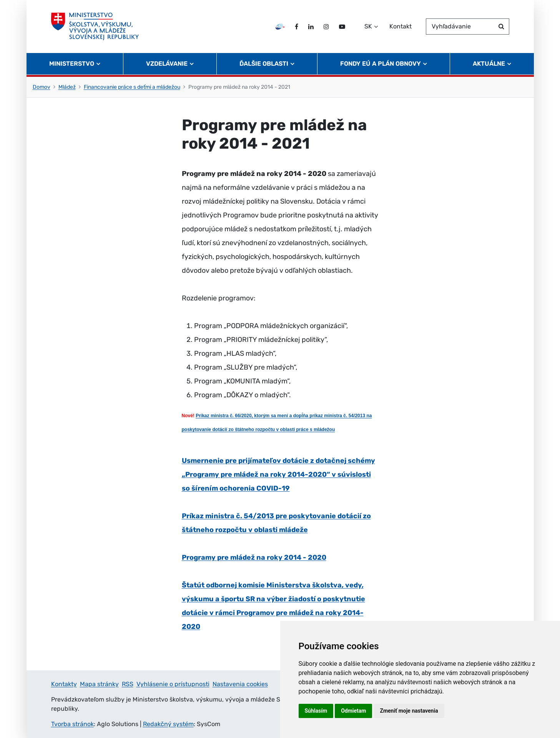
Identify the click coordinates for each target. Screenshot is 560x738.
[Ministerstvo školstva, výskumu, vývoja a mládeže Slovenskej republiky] (95, 27)
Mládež (67, 87)
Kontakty (64, 684)
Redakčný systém (168, 724)
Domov (42, 87)
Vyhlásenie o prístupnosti (173, 684)
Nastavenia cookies (240, 684)
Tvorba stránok (72, 724)
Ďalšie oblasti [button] (264, 64)
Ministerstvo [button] (72, 64)
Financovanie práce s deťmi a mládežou (132, 87)
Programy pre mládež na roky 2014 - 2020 (254, 557)
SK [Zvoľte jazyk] (368, 26)
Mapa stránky (99, 684)
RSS (128, 684)
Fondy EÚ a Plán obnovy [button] (381, 64)
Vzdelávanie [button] (167, 64)
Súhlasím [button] (316, 711)
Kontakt (400, 26)
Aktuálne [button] (489, 64)
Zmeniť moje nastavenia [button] (409, 711)
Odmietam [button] (353, 711)
